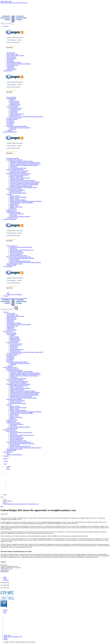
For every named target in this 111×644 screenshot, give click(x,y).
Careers (9, 466)
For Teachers (10, 125)
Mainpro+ (9, 194)
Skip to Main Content (6, 1)
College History (11, 67)
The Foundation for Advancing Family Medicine (19, 64)
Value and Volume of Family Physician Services (22, 250)
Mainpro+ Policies (14, 198)
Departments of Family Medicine (18, 193)
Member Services (8, 71)
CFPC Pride (13, 129)
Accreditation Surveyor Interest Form (19, 171)
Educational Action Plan (13, 158)
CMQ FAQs (13, 208)
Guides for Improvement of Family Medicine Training (23, 187)
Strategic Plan (10, 60)
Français (6, 461)
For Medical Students (12, 119)
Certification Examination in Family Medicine (21, 161)
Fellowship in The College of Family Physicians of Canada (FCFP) (26, 117)
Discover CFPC (14, 112)
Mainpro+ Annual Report (16, 207)
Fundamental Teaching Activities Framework (21, 186)
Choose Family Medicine (16, 108)
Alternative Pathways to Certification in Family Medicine (24, 165)
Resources (6, 296)
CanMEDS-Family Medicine (17, 179)
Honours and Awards (15, 115)
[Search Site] (7, 23)
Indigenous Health (11, 265)
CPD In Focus (13, 215)
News (8, 293)
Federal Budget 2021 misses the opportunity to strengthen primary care (21, 504)
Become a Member (11, 97)
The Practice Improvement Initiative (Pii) (20, 261)
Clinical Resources (11, 211)
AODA (5, 638)
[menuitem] (57, 461)
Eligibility (12, 100)
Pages (5, 577)
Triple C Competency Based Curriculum (20, 178)
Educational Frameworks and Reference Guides (19, 174)
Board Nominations (12, 58)
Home (5, 500)
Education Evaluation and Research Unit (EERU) (22, 258)
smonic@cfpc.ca (5, 570)
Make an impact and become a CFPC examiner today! (14, 3)
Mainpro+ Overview (15, 196)
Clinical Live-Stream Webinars (14, 294)
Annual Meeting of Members (14, 62)
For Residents (10, 124)
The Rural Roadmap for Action (14, 264)
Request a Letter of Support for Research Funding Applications (25, 262)
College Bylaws (11, 68)
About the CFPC (11, 53)
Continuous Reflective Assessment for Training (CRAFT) (24, 185)
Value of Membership (12, 107)
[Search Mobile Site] (7, 309)
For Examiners (10, 121)
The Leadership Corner (12, 54)
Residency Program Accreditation (15, 169)
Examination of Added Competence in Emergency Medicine (25, 162)
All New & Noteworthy (16, 192)
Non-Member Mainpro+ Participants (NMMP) (21, 203)
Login (5, 464)
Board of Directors (11, 57)
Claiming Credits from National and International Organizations (26, 201)
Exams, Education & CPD (10, 132)
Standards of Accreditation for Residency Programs (23, 180)
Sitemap (6, 639)
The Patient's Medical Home (17, 253)
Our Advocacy (13, 249)
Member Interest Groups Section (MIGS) (17, 126)
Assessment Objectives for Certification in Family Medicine (25, 182)
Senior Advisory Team (12, 65)
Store (8, 469)
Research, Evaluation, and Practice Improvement (19, 257)
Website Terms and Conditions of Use (13, 637)
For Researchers (11, 122)
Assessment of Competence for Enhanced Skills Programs (24, 183)
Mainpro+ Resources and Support (18, 197)
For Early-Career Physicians (14, 118)
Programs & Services (15, 110)
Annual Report (10, 61)
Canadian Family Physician (17, 114)
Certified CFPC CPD (12, 210)
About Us (6, 26)
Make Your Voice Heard (16, 251)
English (6, 459)
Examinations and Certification (14, 160)
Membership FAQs (15, 103)
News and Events (8, 267)
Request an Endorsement (16, 254)
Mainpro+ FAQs (14, 205)
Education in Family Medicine (14, 189)
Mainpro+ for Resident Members (18, 200)
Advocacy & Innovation (10, 219)
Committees (10, 130)
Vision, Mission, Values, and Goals (15, 55)
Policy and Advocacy (12, 246)
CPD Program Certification (14, 212)
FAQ (8, 468)
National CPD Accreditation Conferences (20, 216)
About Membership (12, 99)
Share (2, 506)
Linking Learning (14, 204)
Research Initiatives (15, 260)
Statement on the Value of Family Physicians (21, 247)
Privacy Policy (7, 635)
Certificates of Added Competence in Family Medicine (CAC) (25, 164)
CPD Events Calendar (12, 218)
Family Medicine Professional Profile (19, 175)
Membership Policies (15, 104)
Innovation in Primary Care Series (18, 255)
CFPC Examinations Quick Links (18, 168)
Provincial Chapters (12, 69)
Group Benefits (14, 111)
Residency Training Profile (16, 176)
